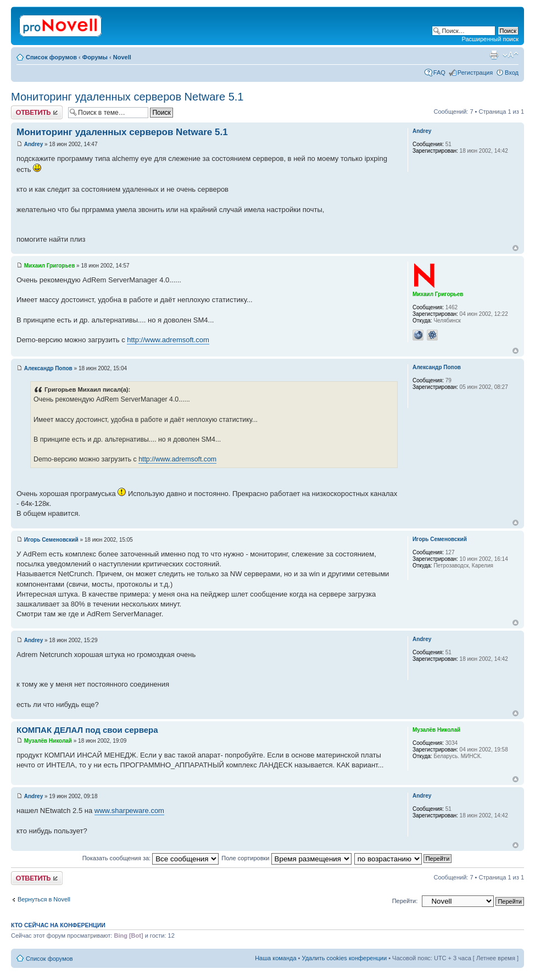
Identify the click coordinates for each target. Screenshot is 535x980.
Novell (122, 57)
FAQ (439, 73)
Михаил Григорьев (50, 266)
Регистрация (475, 73)
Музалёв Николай (48, 741)
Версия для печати (494, 55)
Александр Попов (48, 368)
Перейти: (405, 901)
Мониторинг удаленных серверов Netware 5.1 (127, 97)
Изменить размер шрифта (511, 55)
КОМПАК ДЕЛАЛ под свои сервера (87, 730)
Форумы (95, 57)
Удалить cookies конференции (345, 958)
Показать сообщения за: (151, 858)
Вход (512, 73)
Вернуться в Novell (44, 899)
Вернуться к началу (516, 248)
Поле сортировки (286, 858)
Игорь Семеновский (51, 540)
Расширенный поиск (490, 39)
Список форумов (51, 57)
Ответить (37, 112)
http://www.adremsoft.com (168, 340)
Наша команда (275, 958)
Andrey (34, 144)
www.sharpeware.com (129, 811)
